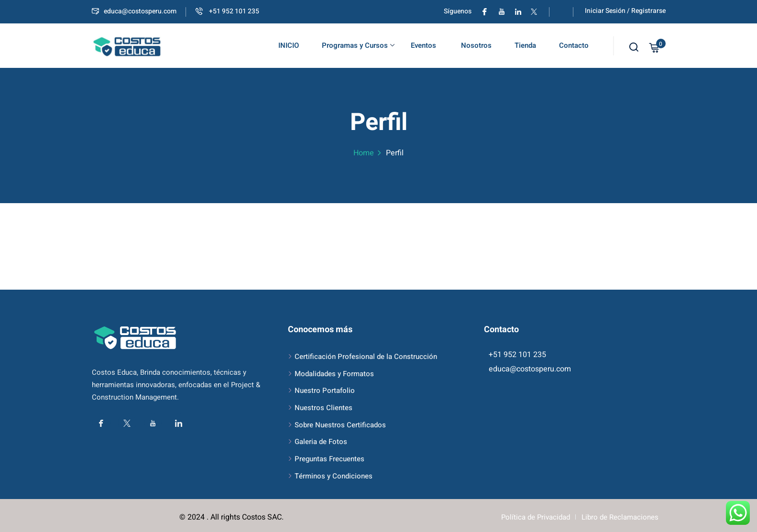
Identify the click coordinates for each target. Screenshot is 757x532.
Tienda (525, 45)
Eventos (423, 45)
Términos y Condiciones (334, 476)
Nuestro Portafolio (325, 391)
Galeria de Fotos (321, 442)
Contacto (574, 45)
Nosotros (475, 45)
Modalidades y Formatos (334, 374)
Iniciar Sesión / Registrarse (625, 11)
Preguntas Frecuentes (329, 459)
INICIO (289, 45)
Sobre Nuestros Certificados (340, 425)
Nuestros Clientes (324, 408)
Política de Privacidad (536, 517)
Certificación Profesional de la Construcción (366, 357)
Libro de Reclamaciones (620, 517)
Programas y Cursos (358, 45)
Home (364, 153)
